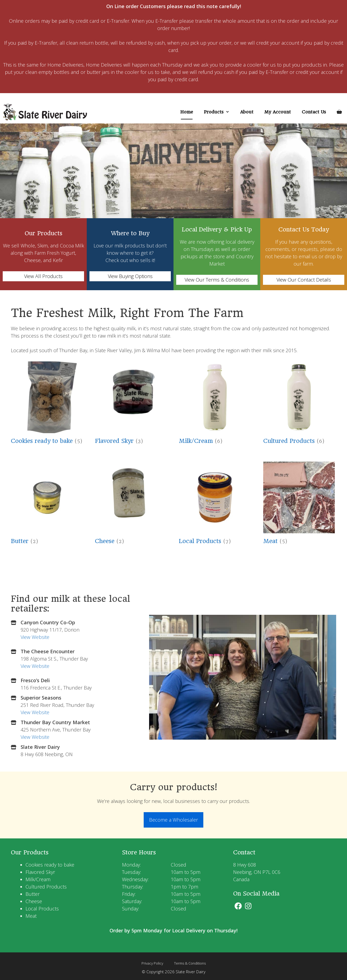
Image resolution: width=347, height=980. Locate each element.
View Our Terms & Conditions (217, 280)
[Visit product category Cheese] (131, 504)
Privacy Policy (152, 963)
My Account (278, 112)
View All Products (43, 276)
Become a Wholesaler (173, 820)
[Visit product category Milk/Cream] (215, 404)
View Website (35, 637)
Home (187, 112)
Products (219, 112)
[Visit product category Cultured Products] (299, 404)
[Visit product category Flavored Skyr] (131, 404)
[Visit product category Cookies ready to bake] (47, 404)
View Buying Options (130, 276)
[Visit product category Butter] (47, 504)
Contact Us (314, 112)
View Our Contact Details (304, 280)
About (247, 112)
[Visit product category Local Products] (215, 504)
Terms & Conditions (190, 963)
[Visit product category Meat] (299, 504)
